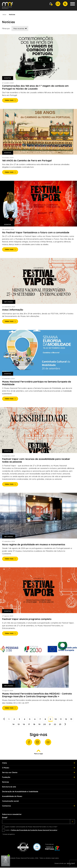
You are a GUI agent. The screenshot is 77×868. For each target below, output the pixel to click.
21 (53, 725)
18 (37, 725)
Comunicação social (10, 801)
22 (58, 725)
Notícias (6, 782)
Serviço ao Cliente (10, 773)
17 (31, 725)
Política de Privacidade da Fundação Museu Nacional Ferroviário (34, 831)
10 (59, 719)
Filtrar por (6, 28)
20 (48, 725)
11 (64, 719)
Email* (5, 818)
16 (26, 725)
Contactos (6, 806)
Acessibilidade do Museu (12, 797)
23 (64, 725)
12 (70, 719)
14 (15, 725)
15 (21, 725)
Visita (4, 763)
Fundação (6, 778)
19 (42, 725)
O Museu (6, 768)
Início (4, 15)
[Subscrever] (72, 822)
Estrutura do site (9, 787)
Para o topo (38, 753)
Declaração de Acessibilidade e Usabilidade (20, 792)
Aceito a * (32, 831)
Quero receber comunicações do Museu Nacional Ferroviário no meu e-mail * (31, 827)
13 (10, 725)
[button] (51, 4)
